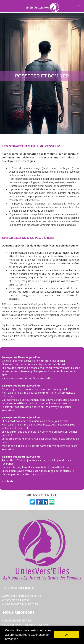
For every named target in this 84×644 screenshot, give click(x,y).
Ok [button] (66, 635)
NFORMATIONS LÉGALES (21, 604)
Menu (79, 5)
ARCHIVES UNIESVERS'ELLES (21, 596)
